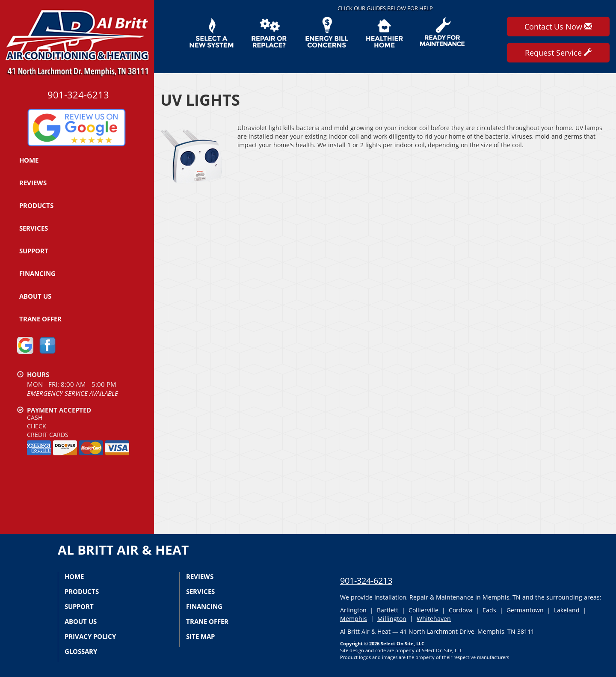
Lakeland (567, 610)
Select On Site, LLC (403, 643)
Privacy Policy (90, 636)
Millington (392, 619)
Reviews (33, 183)
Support (34, 251)
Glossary (81, 651)
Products (36, 205)
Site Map (200, 636)
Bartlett (388, 610)
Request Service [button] (558, 53)
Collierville (423, 610)
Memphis (354, 619)
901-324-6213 (366, 580)
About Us (35, 296)
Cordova (461, 610)
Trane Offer (40, 319)
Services (34, 228)
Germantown (525, 610)
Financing (37, 273)
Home (29, 160)
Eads (489, 610)
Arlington (353, 610)
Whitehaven (434, 619)
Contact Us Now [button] (558, 27)
